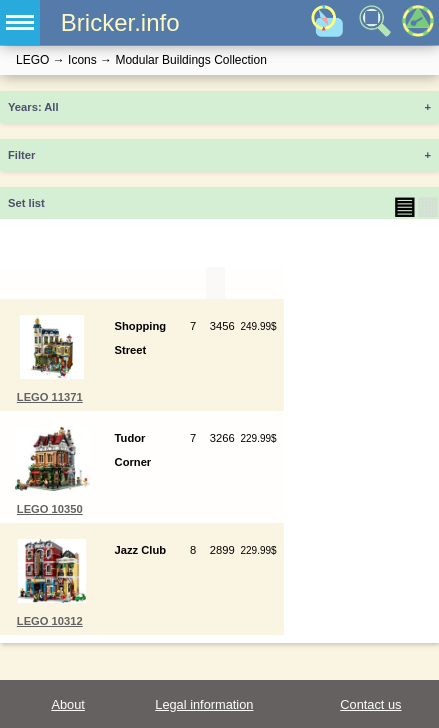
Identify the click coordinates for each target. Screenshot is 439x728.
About (67, 704)
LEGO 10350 (50, 509)
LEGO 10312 (50, 621)
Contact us (370, 704)
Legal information (204, 704)
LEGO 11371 (50, 397)
